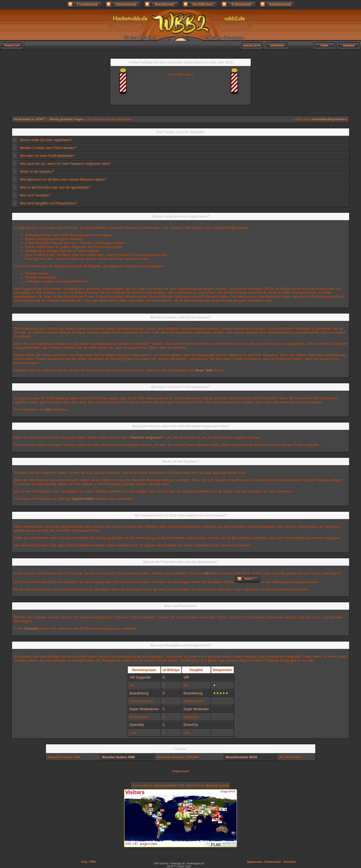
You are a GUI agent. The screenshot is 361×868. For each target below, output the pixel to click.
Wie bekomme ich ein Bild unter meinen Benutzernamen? (63, 180)
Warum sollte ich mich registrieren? (46, 140)
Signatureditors (83, 499)
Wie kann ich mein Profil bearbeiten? (47, 156)
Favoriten (31, 629)
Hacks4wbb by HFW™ (30, 119)
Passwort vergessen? (147, 438)
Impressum (180, 771)
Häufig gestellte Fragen (67, 119)
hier (48, 410)
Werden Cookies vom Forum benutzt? (48, 148)
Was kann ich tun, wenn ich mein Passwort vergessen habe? (65, 164)
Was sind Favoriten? (35, 195)
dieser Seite (204, 370)
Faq (84, 862)
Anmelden (320, 119)
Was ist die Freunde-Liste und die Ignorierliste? (55, 187)
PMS (93, 862)
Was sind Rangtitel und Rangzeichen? (48, 203)
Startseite (290, 862)
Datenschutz (273, 862)
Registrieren (337, 119)
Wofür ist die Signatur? (37, 172)
